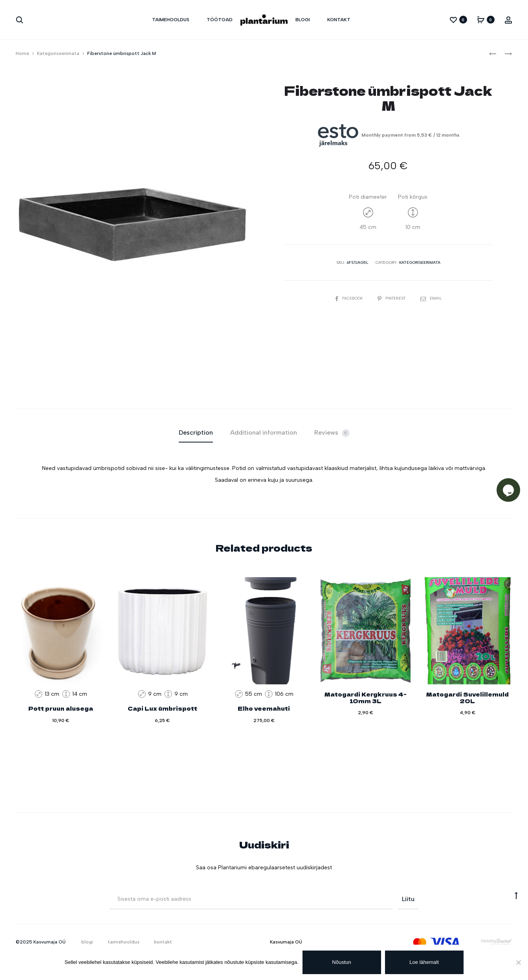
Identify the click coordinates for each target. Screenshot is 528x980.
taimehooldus (171, 20)
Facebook (349, 298)
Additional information (264, 432)
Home (22, 53)
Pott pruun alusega (61, 708)
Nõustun (342, 962)
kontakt (339, 20)
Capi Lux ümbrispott (162, 708)
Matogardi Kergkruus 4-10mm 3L (366, 698)
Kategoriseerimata (58, 53)
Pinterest (392, 298)
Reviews (332, 433)
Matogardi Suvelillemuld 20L (467, 698)
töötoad (220, 20)
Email (432, 298)
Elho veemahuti (264, 708)
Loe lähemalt (424, 962)
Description (196, 432)
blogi (303, 20)
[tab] (196, 433)
